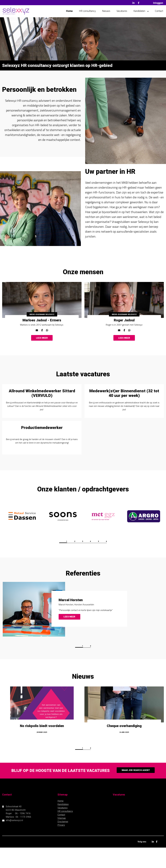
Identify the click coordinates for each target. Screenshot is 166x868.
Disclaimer (63, 842)
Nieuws (106, 11)
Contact (159, 11)
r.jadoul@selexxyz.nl (119, 335)
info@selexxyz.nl (14, 841)
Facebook (139, 3)
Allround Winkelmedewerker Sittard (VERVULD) (42, 404)
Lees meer (42, 344)
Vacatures (122, 11)
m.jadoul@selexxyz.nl (37, 335)
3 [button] (83, 562)
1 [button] (57, 562)
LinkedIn (133, 3)
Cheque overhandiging (124, 747)
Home (69, 11)
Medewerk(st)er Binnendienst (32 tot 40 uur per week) (124, 404)
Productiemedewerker (42, 445)
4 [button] (95, 562)
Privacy (61, 845)
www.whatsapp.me (47, 335)
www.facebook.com (42, 335)
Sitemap (62, 839)
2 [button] (70, 562)
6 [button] (121, 562)
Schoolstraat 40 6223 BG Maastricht (16, 829)
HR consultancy (87, 11)
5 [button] (108, 562)
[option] (42, 314)
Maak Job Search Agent (136, 791)
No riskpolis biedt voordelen (42, 747)
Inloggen (158, 3)
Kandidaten (139, 11)
